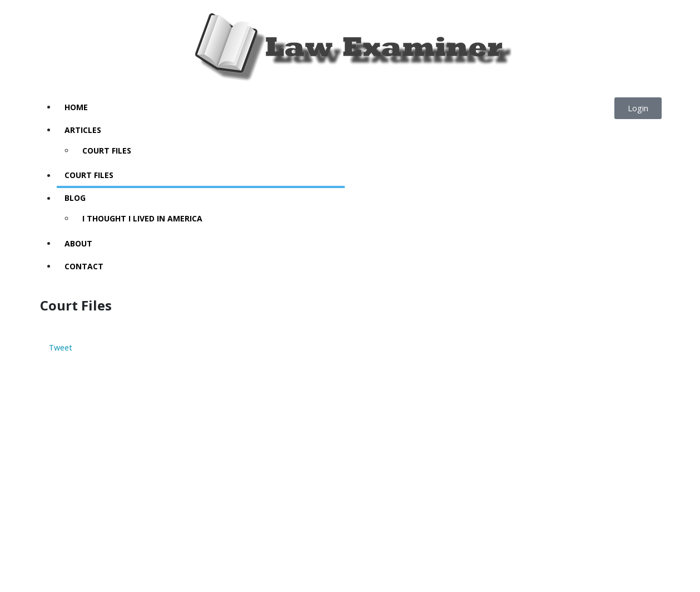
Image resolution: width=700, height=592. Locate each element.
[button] (638, 108)
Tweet (61, 348)
